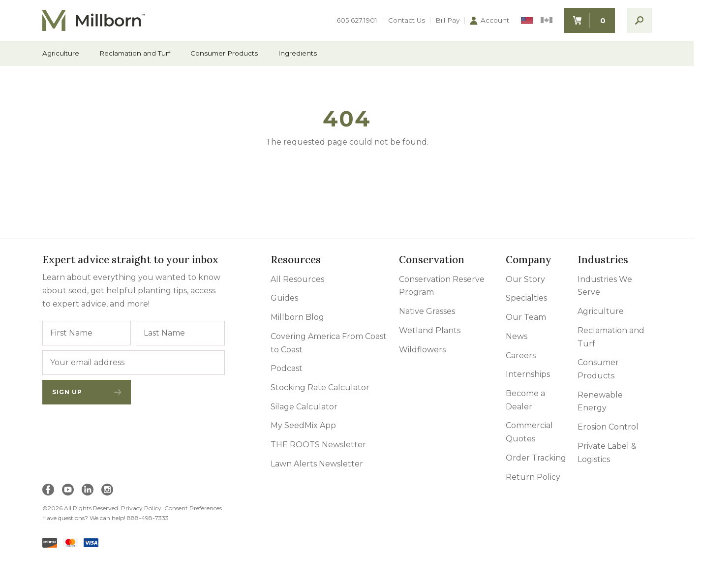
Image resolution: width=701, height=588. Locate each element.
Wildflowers (422, 350)
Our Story (525, 279)
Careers (521, 356)
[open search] (639, 20)
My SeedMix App (303, 425)
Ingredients (297, 54)
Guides (284, 298)
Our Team (526, 317)
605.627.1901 (357, 21)
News (517, 336)
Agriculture (61, 54)
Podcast (287, 368)
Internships (528, 374)
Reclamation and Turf (135, 54)
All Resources (297, 279)
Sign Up (87, 392)
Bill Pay (447, 21)
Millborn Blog (297, 317)
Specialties (526, 298)
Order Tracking (536, 458)
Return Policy (533, 477)
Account (489, 21)
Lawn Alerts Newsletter (317, 464)
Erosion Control (608, 427)
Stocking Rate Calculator (320, 387)
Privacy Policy (141, 508)
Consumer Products (224, 54)
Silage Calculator (304, 407)
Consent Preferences (193, 508)
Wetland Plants (430, 330)
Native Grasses (427, 311)
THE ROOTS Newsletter (318, 445)
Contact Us (407, 21)
